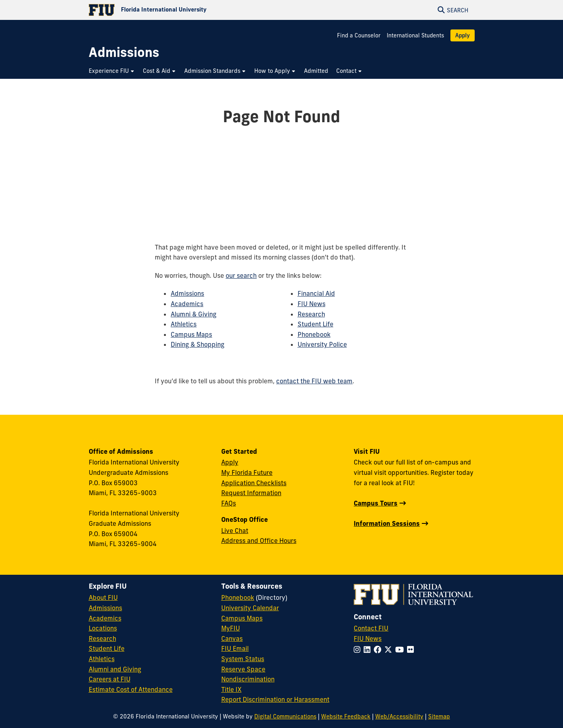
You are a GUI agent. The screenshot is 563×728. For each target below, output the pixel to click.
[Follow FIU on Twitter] (390, 650)
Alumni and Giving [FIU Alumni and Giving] (115, 669)
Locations (103, 628)
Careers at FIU (110, 679)
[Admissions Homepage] (124, 52)
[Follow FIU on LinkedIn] (369, 650)
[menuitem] (112, 71)
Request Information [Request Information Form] (251, 493)
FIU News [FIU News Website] (368, 638)
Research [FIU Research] (102, 638)
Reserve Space (243, 669)
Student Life (316, 324)
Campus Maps (191, 334)
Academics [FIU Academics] (105, 618)
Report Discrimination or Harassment (275, 699)
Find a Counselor (359, 35)
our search (241, 275)
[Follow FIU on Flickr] (412, 650)
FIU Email (235, 648)
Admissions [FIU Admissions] (105, 608)
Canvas (232, 638)
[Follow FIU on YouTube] (401, 650)
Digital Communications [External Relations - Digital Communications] (285, 716)
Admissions (187, 293)
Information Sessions (387, 523)
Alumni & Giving (194, 314)
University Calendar (250, 608)
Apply (463, 35)
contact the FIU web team (314, 381)
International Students (415, 35)
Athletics (184, 324)
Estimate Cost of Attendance (131, 689)
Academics (187, 304)
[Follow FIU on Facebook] (379, 650)
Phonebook (314, 334)
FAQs (229, 503)
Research (311, 314)
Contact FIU (371, 628)
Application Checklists (254, 483)
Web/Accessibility (399, 716)
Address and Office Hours (259, 541)
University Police (322, 344)
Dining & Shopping (198, 344)
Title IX (231, 689)
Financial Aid (316, 293)
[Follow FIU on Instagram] (359, 650)
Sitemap (439, 716)
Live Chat (235, 531)
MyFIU (231, 628)
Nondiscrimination (248, 679)
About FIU (103, 597)
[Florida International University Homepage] (185, 10)
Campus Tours (376, 503)
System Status (243, 659)
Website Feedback (346, 716)
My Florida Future (247, 472)
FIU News (312, 304)
